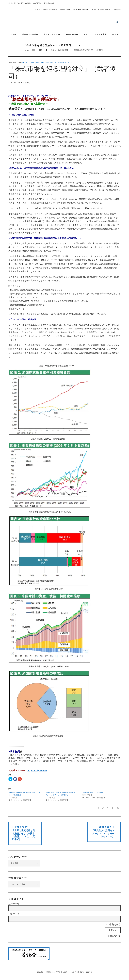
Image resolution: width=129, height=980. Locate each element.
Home (26, 51)
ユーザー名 (14, 905)
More (115, 35)
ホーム (37, 9)
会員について (114, 937)
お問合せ (117, 9)
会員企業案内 (105, 9)
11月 (41, 51)
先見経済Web (71, 22)
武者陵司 (27, 83)
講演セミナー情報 (50, 9)
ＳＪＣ (94, 9)
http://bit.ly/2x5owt (37, 771)
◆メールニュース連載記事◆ (57, 51)
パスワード (14, 915)
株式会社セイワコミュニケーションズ (61, 973)
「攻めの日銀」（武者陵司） (94, 793)
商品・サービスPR (68, 9)
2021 (34, 51)
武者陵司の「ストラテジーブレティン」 (59, 63)
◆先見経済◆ (83, 9)
